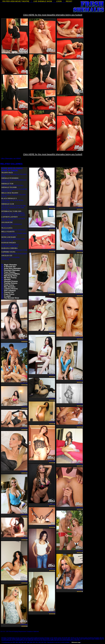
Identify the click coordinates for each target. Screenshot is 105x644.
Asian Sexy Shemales (12, 268)
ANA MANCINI (7, 222)
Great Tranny (9, 285)
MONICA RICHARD (9, 237)
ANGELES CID (7, 256)
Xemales (7, 280)
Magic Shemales (11, 265)
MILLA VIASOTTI (8, 232)
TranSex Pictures (11, 283)
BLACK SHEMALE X (9, 198)
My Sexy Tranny (10, 278)
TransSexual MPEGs (12, 274)
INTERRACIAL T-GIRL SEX (11, 211)
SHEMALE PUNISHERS (10, 178)
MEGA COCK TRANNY (10, 193)
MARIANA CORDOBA (9, 248)
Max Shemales (10, 287)
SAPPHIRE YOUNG (8, 252)
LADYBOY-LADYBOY (10, 217)
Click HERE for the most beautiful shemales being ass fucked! (53, 15)
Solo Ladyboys (10, 291)
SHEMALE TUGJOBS (9, 187)
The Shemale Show (12, 298)
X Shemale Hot (10, 267)
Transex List (9, 292)
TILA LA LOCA (7, 228)
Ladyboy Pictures (11, 289)
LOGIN (59, 1)
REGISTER (70, 1)
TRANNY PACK (7, 173)
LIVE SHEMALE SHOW (43, 1)
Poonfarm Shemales (12, 270)
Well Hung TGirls (11, 276)
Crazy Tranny (9, 294)
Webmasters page (76, 642)
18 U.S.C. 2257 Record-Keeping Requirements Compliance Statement (20, 632)
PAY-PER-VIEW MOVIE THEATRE (16, 1)
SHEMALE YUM (7, 184)
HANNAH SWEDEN (9, 243)
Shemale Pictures (11, 281)
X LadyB (7, 296)
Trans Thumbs (10, 272)
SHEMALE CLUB (8, 204)
